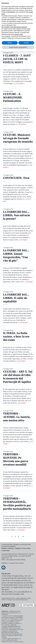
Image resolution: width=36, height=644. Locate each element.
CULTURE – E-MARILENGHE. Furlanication (13, 98)
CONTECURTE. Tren (16, 178)
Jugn (10, 39)
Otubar (16, 42)
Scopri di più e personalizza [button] (18, 640)
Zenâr (5, 35)
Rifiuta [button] (10, 636)
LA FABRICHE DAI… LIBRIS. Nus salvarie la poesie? (17, 215)
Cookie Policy (6, 551)
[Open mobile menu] (33, 15)
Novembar (25, 42)
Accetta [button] (26, 636)
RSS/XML (11, 548)
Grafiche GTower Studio (17, 563)
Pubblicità (18, 548)
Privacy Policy (26, 548)
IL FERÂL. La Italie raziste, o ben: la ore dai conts (16, 337)
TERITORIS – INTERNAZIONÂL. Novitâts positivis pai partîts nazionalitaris (17, 504)
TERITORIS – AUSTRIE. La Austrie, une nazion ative (17, 417)
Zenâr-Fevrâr (15, 35)
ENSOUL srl (5, 563)
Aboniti (7, 15)
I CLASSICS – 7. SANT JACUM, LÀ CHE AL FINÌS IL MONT (17, 59)
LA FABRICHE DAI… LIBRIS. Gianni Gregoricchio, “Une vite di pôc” (16, 256)
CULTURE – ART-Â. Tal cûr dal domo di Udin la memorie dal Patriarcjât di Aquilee (18, 377)
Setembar (7, 42)
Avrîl (31, 35)
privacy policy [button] (19, 627)
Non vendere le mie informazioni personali (14, 620)
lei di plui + (21, 83)
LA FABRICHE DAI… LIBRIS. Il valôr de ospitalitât (16, 298)
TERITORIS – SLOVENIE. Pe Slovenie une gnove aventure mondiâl (16, 459)
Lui (16, 39)
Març (24, 35)
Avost (21, 39)
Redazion (4, 548)
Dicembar (7, 46)
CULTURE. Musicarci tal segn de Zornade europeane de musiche (18, 138)
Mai (5, 39)
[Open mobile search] (28, 15)
